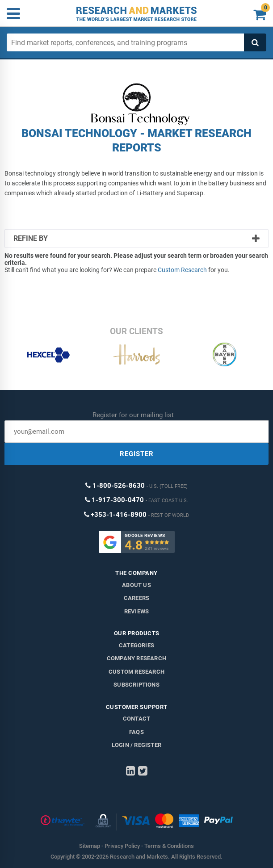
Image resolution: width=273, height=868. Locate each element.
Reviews (136, 611)
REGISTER (137, 454)
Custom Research (182, 270)
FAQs (136, 732)
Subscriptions (136, 685)
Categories (136, 645)
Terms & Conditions (169, 846)
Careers (136, 598)
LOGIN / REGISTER (136, 745)
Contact (136, 719)
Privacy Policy (122, 846)
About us (136, 585)
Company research (136, 658)
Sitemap (90, 846)
